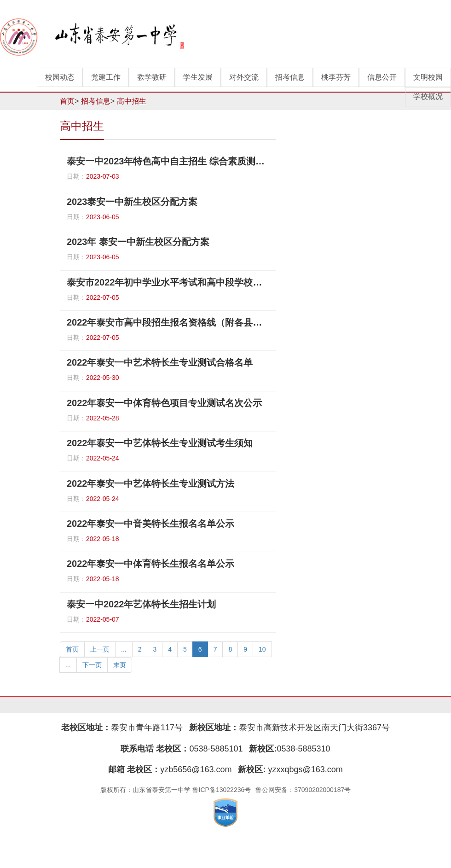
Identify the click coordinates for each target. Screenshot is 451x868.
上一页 (100, 649)
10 (262, 649)
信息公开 (382, 77)
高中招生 (132, 101)
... (124, 649)
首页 (67, 101)
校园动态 (60, 77)
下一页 (92, 665)
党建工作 (106, 77)
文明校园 (428, 77)
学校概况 (428, 96)
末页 (120, 665)
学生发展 (198, 77)
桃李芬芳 (336, 77)
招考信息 (290, 77)
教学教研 (152, 77)
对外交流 (244, 77)
